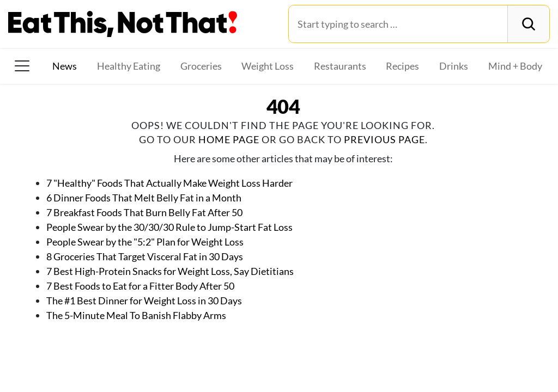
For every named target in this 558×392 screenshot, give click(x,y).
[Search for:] (398, 24)
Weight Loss (268, 66)
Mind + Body (515, 66)
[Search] (528, 24)
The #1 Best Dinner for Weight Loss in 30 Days (144, 301)
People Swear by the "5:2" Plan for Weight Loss (145, 242)
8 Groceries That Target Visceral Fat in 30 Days (145, 256)
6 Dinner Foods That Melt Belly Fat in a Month (144, 198)
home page (229, 139)
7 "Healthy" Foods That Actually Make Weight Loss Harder (169, 183)
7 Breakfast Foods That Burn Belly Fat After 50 (144, 212)
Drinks (454, 66)
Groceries (201, 66)
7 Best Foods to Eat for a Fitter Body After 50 (140, 286)
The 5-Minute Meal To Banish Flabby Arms (136, 315)
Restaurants (340, 66)
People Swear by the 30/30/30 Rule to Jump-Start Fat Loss (169, 227)
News (65, 66)
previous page (384, 139)
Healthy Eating (129, 66)
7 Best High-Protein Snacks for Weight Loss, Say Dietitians (170, 271)
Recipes (402, 66)
